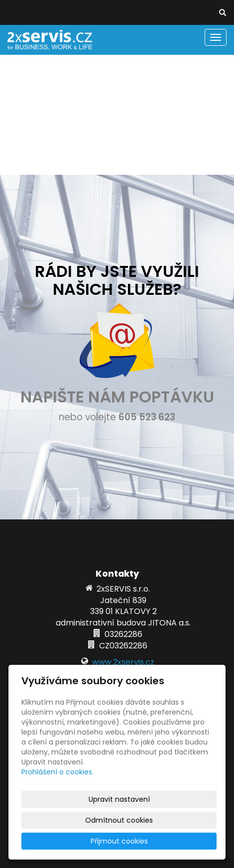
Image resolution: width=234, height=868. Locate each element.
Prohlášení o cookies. (58, 772)
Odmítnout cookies (119, 820)
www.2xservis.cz (123, 662)
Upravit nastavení (119, 799)
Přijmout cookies (119, 841)
